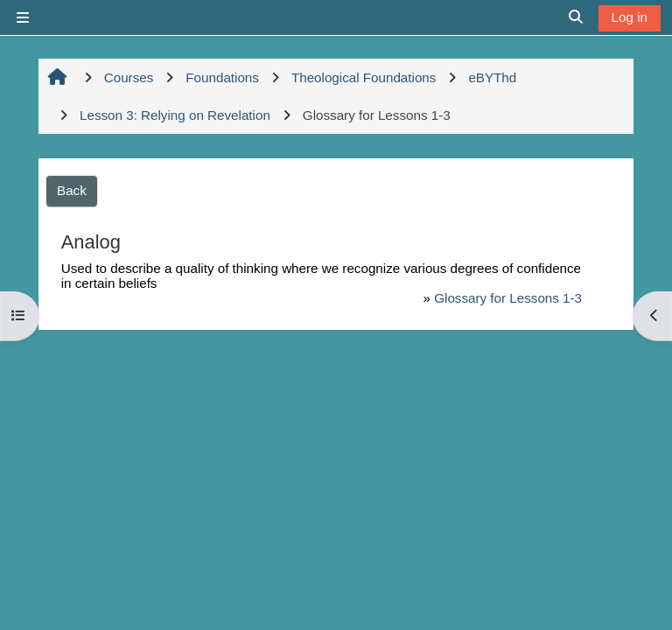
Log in (630, 17)
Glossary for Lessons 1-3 (508, 298)
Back (72, 190)
